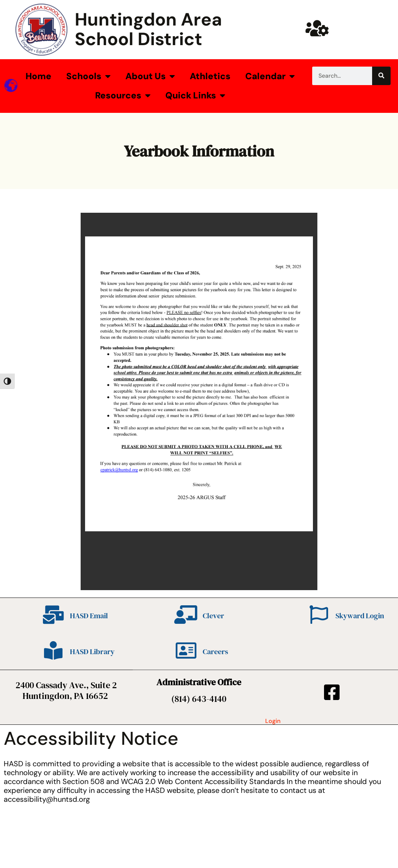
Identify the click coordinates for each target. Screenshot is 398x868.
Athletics (210, 76)
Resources (123, 95)
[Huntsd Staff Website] (317, 28)
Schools (88, 76)
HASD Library (92, 652)
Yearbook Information (199, 151)
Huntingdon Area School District (148, 29)
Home (38, 76)
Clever (213, 616)
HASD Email (89, 616)
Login (273, 721)
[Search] (381, 76)
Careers (215, 652)
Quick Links (195, 95)
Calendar (270, 76)
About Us (150, 76)
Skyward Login (360, 616)
